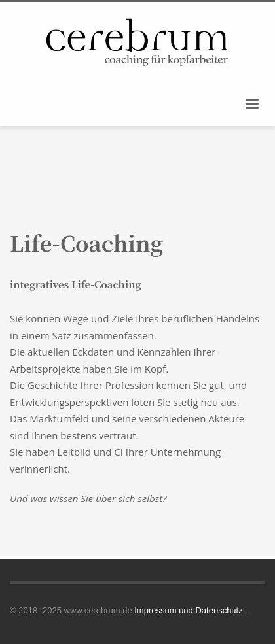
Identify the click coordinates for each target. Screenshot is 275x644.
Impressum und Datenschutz (190, 610)
